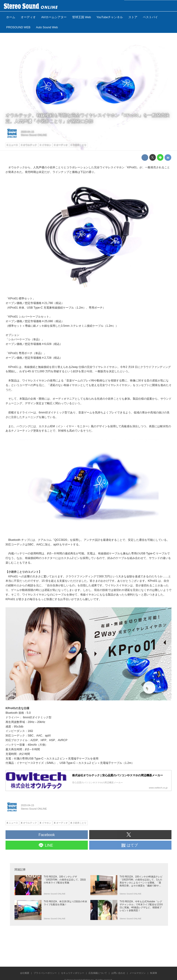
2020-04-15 (28, 132)
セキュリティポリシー (73, 973)
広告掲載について (98, 973)
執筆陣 (153, 973)
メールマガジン (138, 973)
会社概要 (25, 973)
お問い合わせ (118, 973)
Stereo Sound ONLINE (34, 135)
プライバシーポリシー (45, 973)
